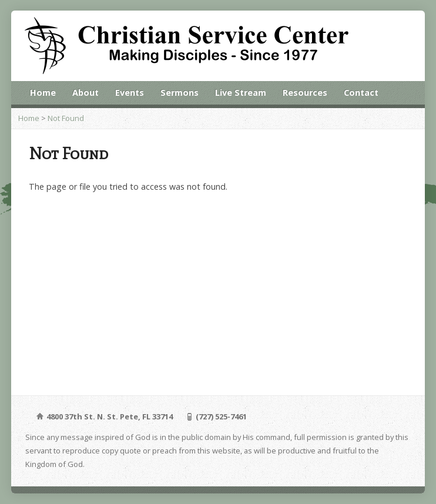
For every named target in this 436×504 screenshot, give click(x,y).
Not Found (66, 118)
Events (130, 93)
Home (43, 93)
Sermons (180, 93)
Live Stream (241, 93)
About (85, 93)
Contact (361, 93)
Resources (305, 93)
